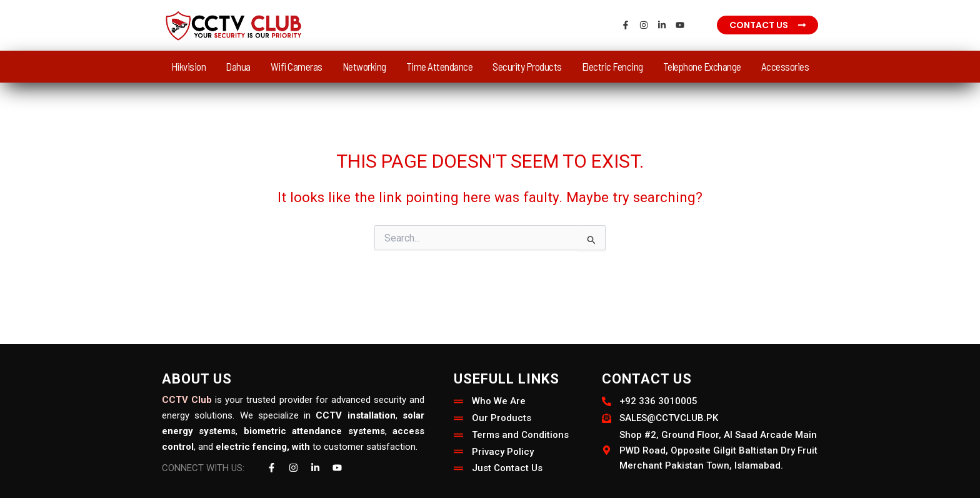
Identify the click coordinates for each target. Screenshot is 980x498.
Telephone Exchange (702, 66)
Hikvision (189, 66)
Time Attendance (440, 66)
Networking (364, 66)
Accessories (785, 66)
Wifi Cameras (297, 66)
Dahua (238, 66)
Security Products (527, 66)
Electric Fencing (612, 66)
